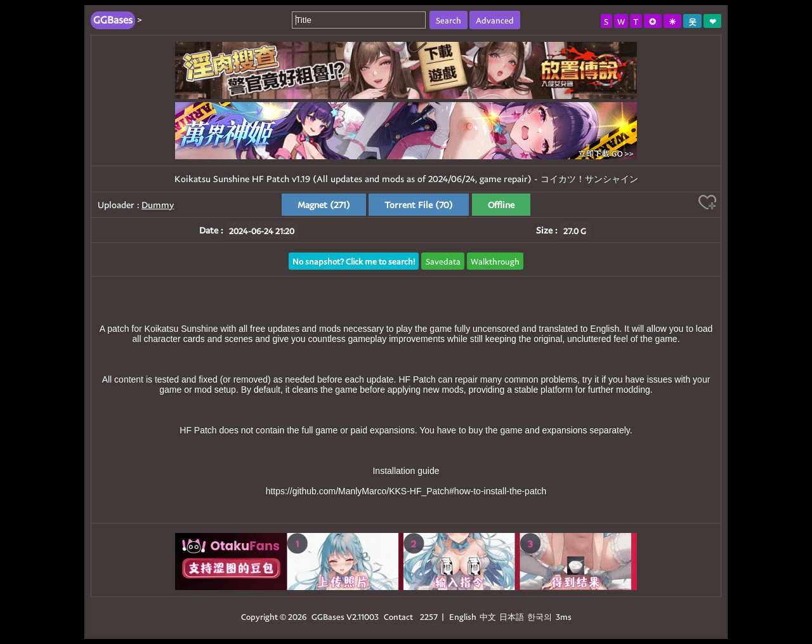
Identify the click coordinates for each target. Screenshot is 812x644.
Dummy (158, 205)
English (463, 616)
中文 (488, 616)
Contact (398, 616)
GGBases (328, 616)
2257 (429, 616)
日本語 (512, 616)
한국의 (540, 616)
